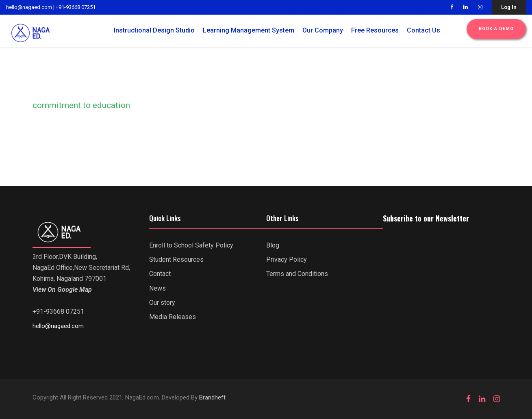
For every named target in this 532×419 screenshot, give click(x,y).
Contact (160, 274)
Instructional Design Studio (154, 30)
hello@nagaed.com (29, 7)
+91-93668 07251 (76, 7)
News (157, 288)
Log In (509, 7)
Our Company (323, 30)
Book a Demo (496, 29)
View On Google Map (62, 290)
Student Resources (176, 259)
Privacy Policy (287, 259)
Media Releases (173, 317)
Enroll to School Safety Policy (191, 245)
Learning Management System (249, 30)
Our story (162, 303)
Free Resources (375, 30)
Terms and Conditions (297, 274)
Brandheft (212, 397)
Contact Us (423, 30)
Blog (273, 245)
